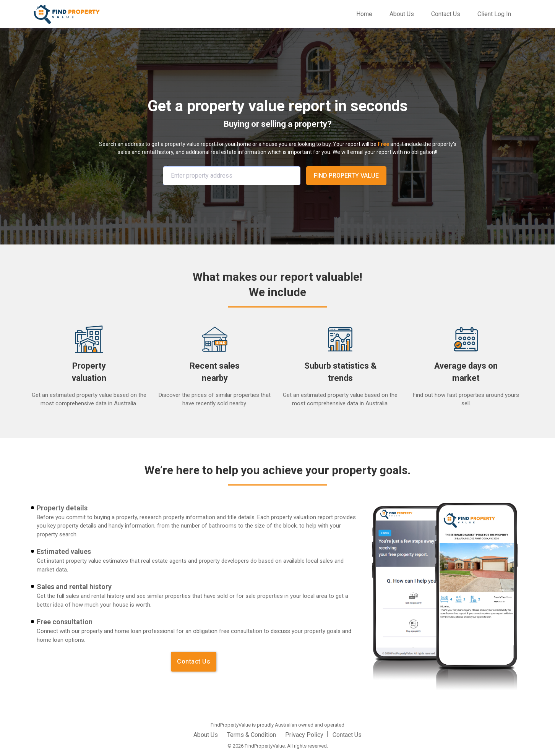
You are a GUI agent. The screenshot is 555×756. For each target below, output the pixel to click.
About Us (401, 14)
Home (366, 13)
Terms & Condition (252, 735)
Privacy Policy (304, 735)
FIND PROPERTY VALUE (346, 176)
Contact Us (445, 14)
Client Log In (494, 14)
